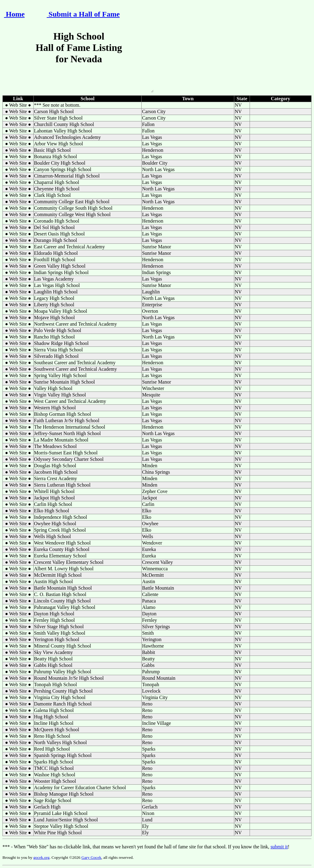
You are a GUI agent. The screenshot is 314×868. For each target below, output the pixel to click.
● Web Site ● (18, 105)
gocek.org (42, 857)
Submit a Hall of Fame (83, 14)
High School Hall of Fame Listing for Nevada (79, 61)
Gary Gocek (92, 857)
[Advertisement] (234, 49)
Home (14, 14)
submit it (279, 847)
